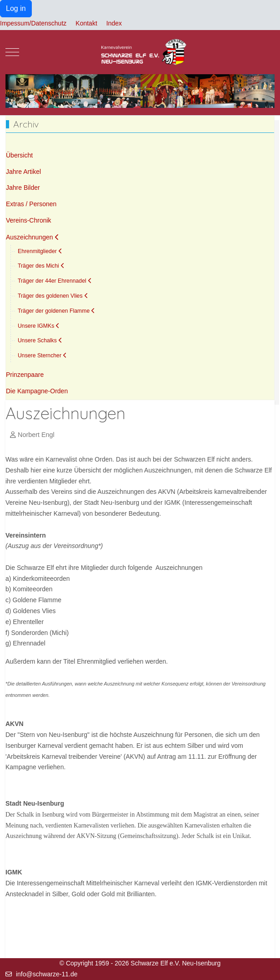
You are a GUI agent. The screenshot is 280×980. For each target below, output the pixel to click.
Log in (16, 8)
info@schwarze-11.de (47, 974)
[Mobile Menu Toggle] (12, 52)
